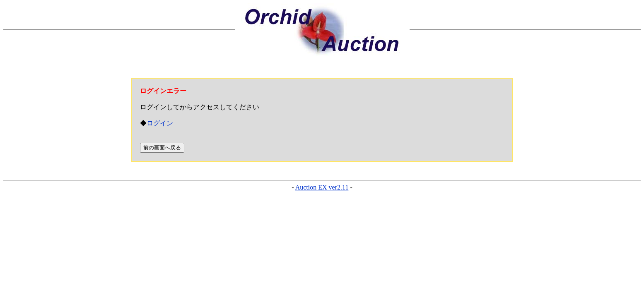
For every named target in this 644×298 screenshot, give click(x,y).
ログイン (160, 123)
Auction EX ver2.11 (322, 187)
